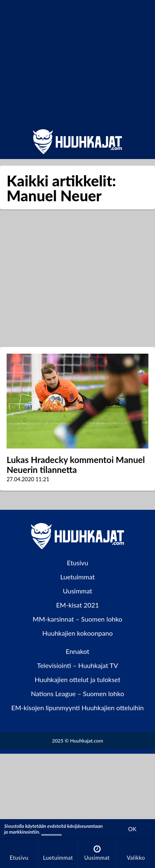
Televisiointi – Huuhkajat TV (77, 665)
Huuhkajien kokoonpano (77, 633)
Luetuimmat (77, 577)
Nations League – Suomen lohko (78, 693)
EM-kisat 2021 (78, 605)
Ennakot (77, 651)
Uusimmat (77, 591)
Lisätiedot (51, 832)
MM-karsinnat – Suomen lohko (77, 619)
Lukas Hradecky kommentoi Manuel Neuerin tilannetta (76, 464)
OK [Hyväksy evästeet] (132, 829)
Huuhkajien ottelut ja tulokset (77, 679)
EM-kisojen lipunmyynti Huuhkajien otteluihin (77, 708)
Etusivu (78, 563)
